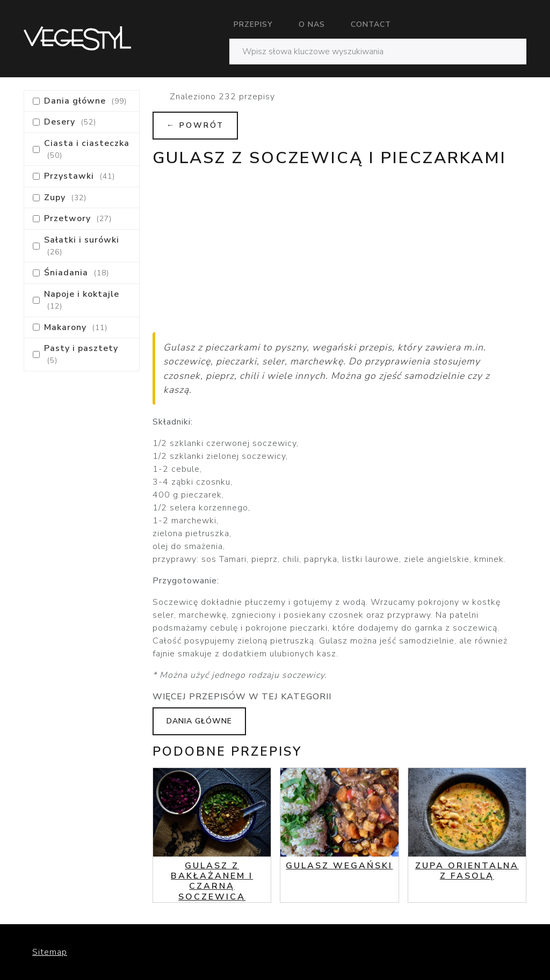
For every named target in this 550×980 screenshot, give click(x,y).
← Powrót (195, 125)
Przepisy (253, 24)
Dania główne (199, 721)
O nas (312, 24)
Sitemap (50, 952)
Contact (371, 24)
